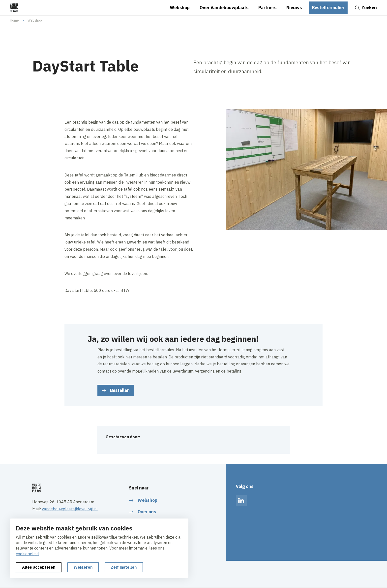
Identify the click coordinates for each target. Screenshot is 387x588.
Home (14, 20)
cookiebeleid (27, 554)
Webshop (35, 20)
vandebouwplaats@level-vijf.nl (70, 509)
